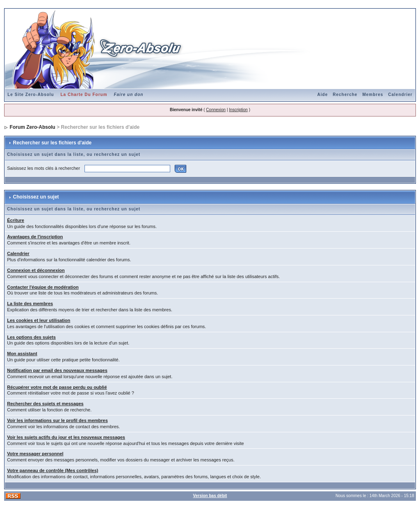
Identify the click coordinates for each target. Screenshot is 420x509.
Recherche (345, 95)
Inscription (238, 110)
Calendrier (400, 95)
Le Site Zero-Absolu (31, 95)
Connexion (216, 110)
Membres (373, 95)
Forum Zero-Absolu (33, 127)
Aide (323, 95)
